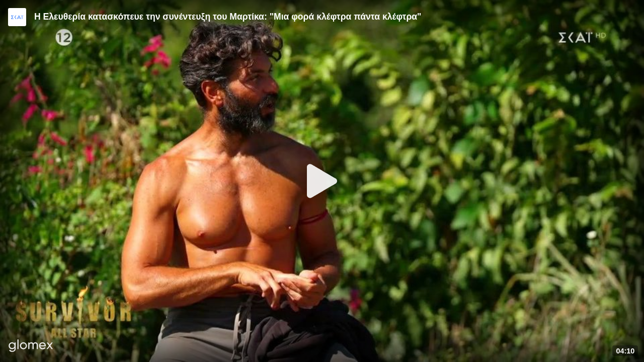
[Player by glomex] (31, 347)
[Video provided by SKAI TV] (17, 17)
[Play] (322, 181)
